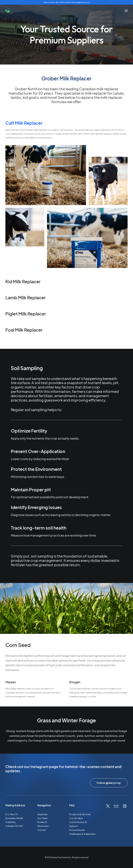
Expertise (42, 814)
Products (42, 822)
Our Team (42, 818)
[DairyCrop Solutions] (15, 11)
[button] (126, 11)
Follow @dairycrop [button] (109, 783)
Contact (42, 830)
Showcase (43, 826)
